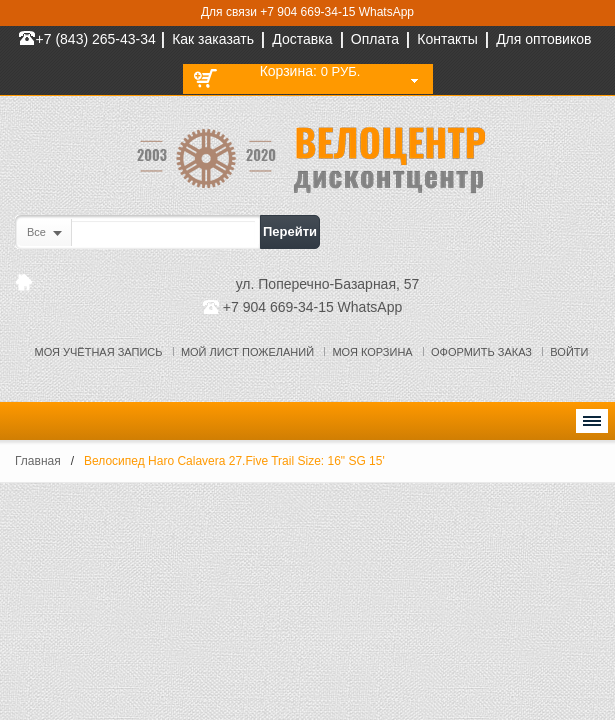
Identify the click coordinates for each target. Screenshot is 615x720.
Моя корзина (372, 352)
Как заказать (213, 39)
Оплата (375, 39)
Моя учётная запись (99, 352)
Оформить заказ (481, 352)
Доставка (302, 39)
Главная (38, 461)
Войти (569, 352)
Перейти (290, 231)
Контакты (447, 39)
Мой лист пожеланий (247, 352)
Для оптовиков (543, 39)
